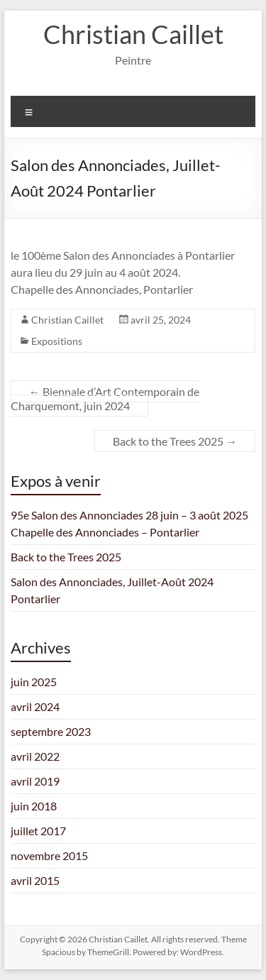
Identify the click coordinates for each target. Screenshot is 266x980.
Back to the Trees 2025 (175, 441)
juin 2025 (34, 682)
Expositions (57, 341)
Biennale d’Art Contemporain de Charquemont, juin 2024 (105, 398)
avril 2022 (35, 756)
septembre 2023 (51, 731)
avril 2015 (35, 880)
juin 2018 (34, 806)
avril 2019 (35, 781)
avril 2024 (35, 706)
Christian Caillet (133, 34)
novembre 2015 (49, 855)
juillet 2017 (38, 831)
